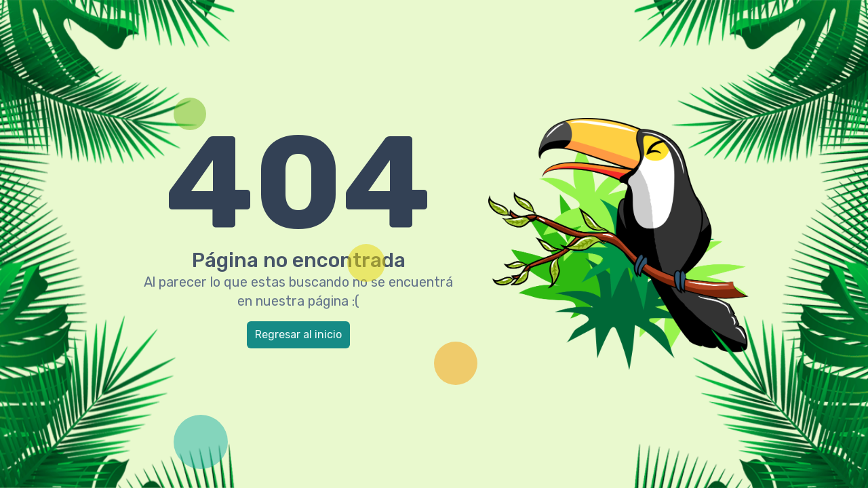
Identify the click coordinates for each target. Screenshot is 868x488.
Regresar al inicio (298, 334)
